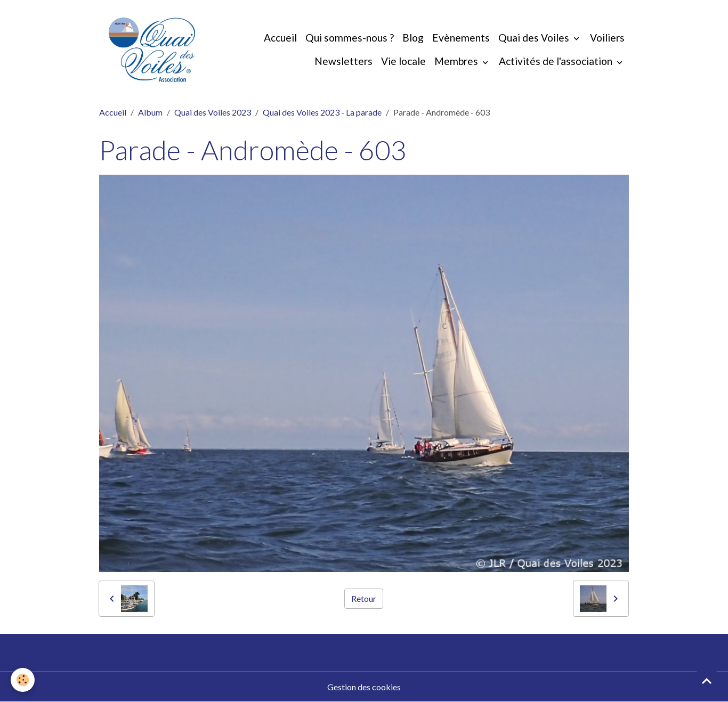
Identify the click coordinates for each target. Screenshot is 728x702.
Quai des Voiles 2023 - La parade (322, 112)
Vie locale (403, 61)
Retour (364, 598)
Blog (413, 38)
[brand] (152, 50)
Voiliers (607, 38)
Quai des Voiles (535, 38)
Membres (457, 61)
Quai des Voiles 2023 (213, 112)
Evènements (461, 38)
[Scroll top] (707, 681)
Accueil (280, 38)
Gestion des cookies (364, 687)
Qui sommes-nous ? (350, 38)
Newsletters (343, 61)
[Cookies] (23, 680)
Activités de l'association (557, 61)
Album (150, 112)
